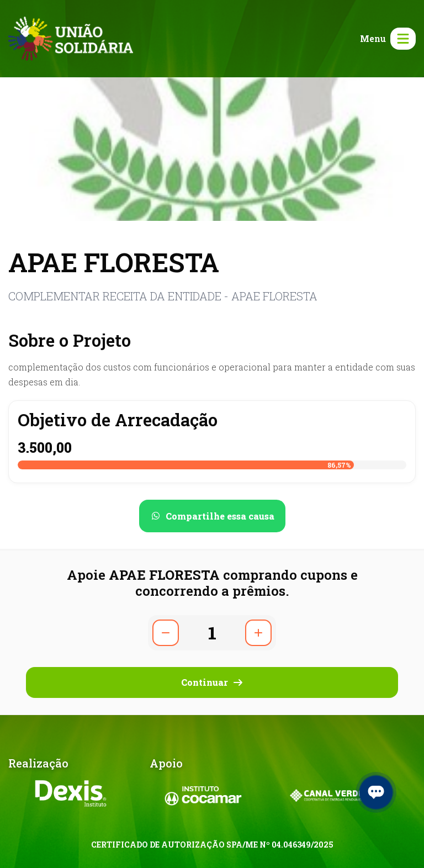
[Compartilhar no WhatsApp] (212, 516)
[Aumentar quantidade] (258, 633)
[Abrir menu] (386, 39)
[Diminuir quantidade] (166, 633)
